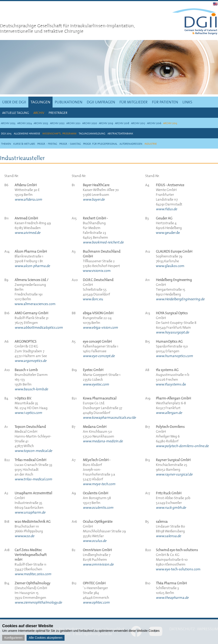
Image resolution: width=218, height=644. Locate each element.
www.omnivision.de (98, 564)
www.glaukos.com (170, 266)
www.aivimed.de (27, 233)
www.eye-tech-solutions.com (178, 569)
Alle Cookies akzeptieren (46, 638)
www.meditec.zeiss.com (33, 574)
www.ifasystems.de (171, 384)
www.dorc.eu (93, 299)
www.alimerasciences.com (35, 304)
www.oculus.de (95, 541)
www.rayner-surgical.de (174, 474)
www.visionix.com (97, 271)
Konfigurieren (13, 638)
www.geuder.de (168, 233)
